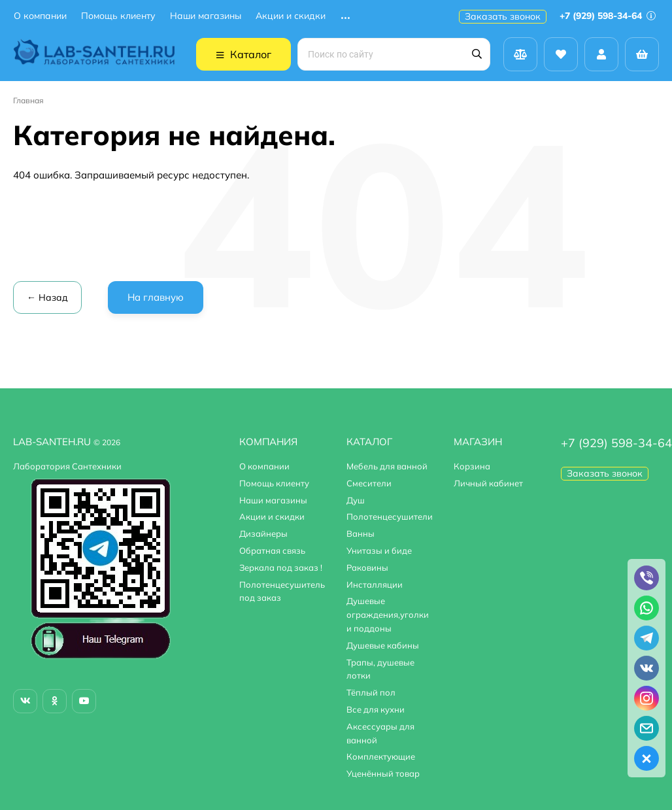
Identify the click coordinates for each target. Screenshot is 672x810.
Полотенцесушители (390, 516)
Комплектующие (381, 756)
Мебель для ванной (387, 466)
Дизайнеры (263, 533)
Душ (356, 500)
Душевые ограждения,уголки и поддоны (388, 615)
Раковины (367, 567)
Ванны (361, 533)
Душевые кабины (383, 645)
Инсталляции (375, 584)
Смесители (369, 483)
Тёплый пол (371, 692)
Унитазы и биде (379, 550)
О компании (40, 16)
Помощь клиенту (118, 16)
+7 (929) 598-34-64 (608, 16)
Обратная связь (272, 550)
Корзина (472, 466)
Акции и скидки (291, 16)
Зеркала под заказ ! (281, 567)
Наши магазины (206, 16)
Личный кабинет (488, 483)
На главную (156, 297)
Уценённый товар (383, 773)
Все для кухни (376, 709)
